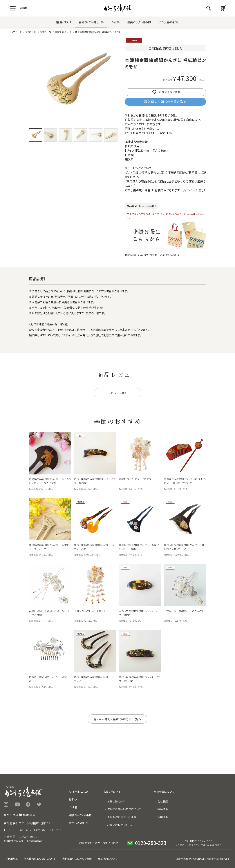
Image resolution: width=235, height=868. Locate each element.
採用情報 (163, 817)
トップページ (16, 32)
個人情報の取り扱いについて (40, 859)
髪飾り (73, 799)
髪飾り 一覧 (46, 32)
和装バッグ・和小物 (139, 22)
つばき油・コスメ (79, 792)
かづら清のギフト (169, 22)
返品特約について (170, 255)
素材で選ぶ (60, 32)
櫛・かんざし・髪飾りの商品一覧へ (118, 719)
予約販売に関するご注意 (122, 817)
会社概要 (163, 801)
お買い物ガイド (116, 801)
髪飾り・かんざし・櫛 (91, 22)
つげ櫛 (115, 22)
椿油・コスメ (64, 22)
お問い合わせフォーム (120, 825)
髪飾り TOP (31, 32)
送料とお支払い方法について (124, 809)
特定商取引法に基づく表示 (77, 859)
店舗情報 (163, 809)
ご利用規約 (12, 859)
